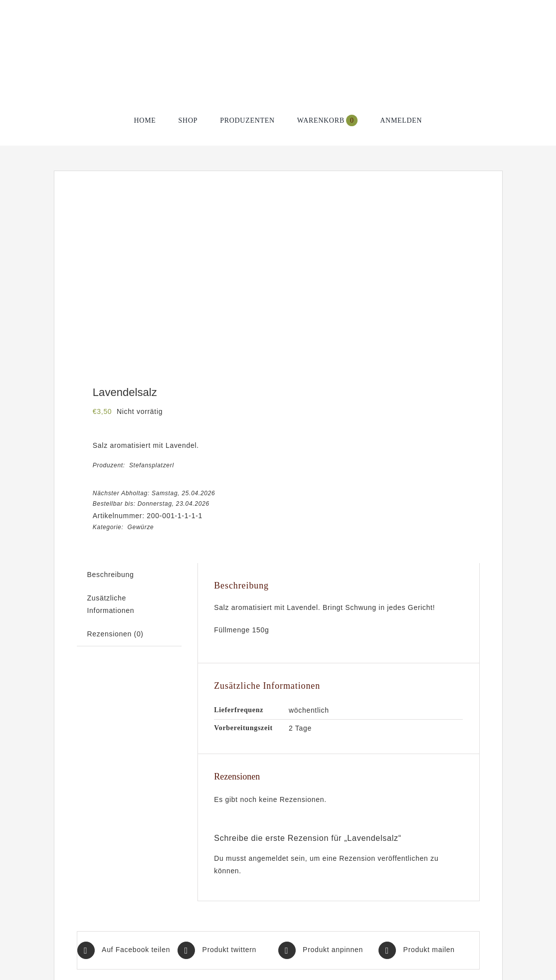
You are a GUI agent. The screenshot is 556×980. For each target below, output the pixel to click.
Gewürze (141, 527)
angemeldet (269, 858)
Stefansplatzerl (152, 465)
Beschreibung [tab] (111, 575)
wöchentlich (309, 710)
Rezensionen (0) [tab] (115, 634)
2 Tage (300, 728)
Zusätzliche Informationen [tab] (111, 604)
